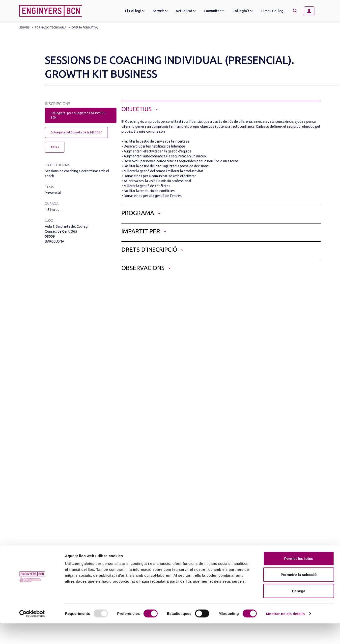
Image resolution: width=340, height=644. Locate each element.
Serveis (24, 27)
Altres (55, 147)
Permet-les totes (299, 579)
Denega (299, 611)
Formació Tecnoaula (51, 27)
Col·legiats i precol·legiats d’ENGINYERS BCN (78, 115)
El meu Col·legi (273, 11)
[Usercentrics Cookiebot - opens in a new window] (32, 634)
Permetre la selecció (298, 595)
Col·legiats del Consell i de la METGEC (76, 132)
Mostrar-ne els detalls (285, 634)
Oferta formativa (85, 27)
